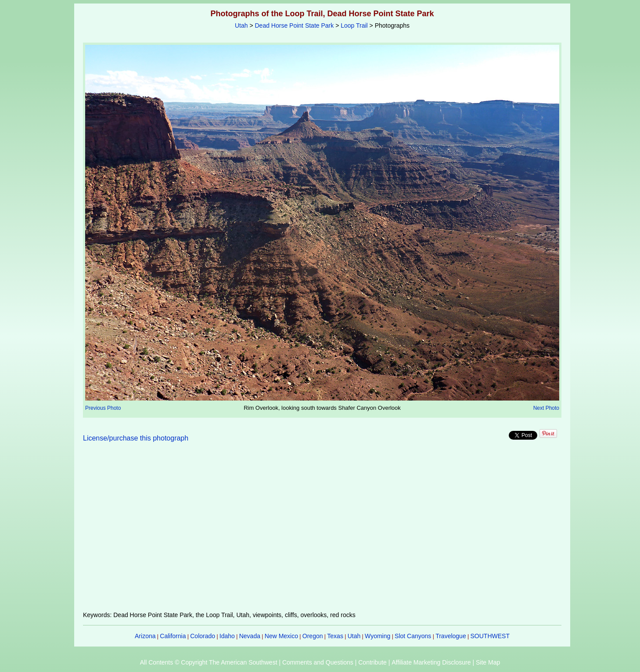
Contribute (372, 662)
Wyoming (378, 636)
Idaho (227, 636)
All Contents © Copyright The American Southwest (209, 662)
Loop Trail (354, 25)
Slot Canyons (413, 636)
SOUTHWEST (490, 636)
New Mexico (281, 636)
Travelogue (451, 636)
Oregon (313, 636)
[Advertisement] (322, 532)
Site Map (488, 662)
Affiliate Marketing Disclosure (431, 662)
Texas (335, 636)
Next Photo (546, 408)
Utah (241, 25)
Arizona (145, 636)
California (173, 636)
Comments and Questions (318, 662)
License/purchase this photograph (136, 438)
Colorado (203, 636)
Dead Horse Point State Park (294, 25)
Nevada (250, 636)
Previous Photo (103, 408)
